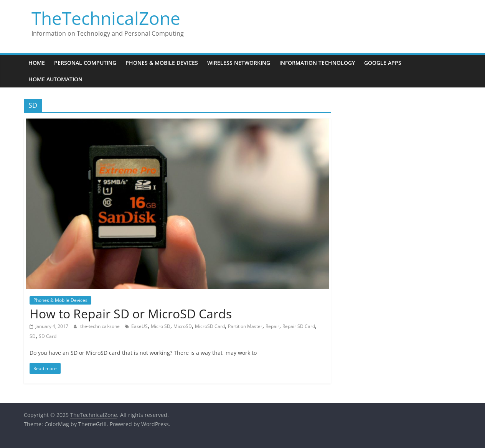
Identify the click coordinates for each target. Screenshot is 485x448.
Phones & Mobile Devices (162, 63)
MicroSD (183, 326)
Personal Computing (85, 63)
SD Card (48, 336)
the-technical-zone (101, 326)
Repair (272, 326)
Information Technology (317, 63)
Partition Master (245, 326)
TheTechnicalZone (106, 18)
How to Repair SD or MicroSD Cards (131, 314)
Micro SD (161, 326)
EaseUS (139, 326)
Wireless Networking (239, 63)
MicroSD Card (210, 326)
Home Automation (55, 79)
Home (37, 63)
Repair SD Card (299, 326)
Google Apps (383, 63)
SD (33, 336)
